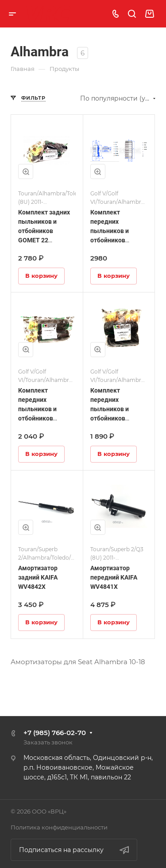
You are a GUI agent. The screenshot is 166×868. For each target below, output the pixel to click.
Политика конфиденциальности (59, 827)
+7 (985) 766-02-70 (55, 733)
